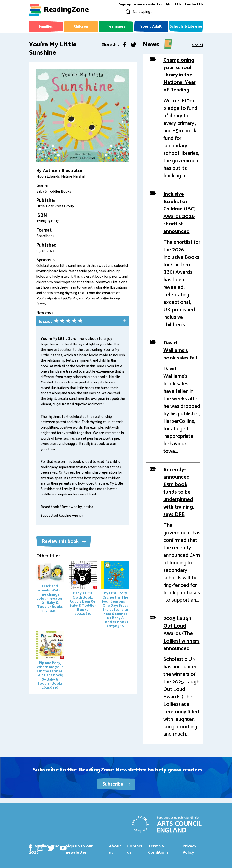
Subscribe (116, 784)
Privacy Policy (190, 849)
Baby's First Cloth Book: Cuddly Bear (83, 589)
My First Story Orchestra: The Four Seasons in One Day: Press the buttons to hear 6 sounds (115, 595)
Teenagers (116, 26)
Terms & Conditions (158, 849)
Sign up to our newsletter (140, 5)
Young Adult (151, 26)
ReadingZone (66, 10)
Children (81, 26)
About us (115, 849)
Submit (128, 12)
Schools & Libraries (186, 26)
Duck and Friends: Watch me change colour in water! (50, 588)
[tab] (83, 321)
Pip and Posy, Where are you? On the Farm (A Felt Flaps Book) (50, 661)
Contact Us (194, 5)
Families (46, 26)
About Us (173, 5)
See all (198, 45)
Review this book (64, 542)
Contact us (135, 849)
